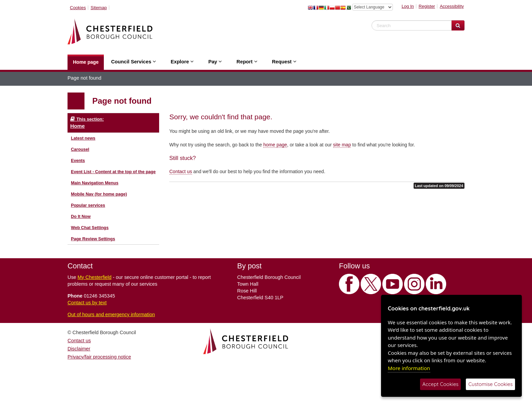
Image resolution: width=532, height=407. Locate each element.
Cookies (78, 8)
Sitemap (99, 8)
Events (78, 161)
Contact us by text (87, 303)
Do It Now (81, 217)
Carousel (80, 149)
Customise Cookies (490, 384)
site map (342, 145)
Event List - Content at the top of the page (113, 172)
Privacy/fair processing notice (99, 357)
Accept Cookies (441, 384)
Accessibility (452, 6)
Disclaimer (79, 349)
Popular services (88, 205)
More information (409, 368)
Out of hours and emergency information (111, 314)
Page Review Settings (93, 239)
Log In (408, 6)
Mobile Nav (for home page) (99, 194)
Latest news (83, 138)
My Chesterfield (95, 277)
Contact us (181, 171)
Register (427, 6)
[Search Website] (458, 25)
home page (275, 145)
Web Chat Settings (90, 228)
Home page (86, 62)
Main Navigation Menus (95, 183)
